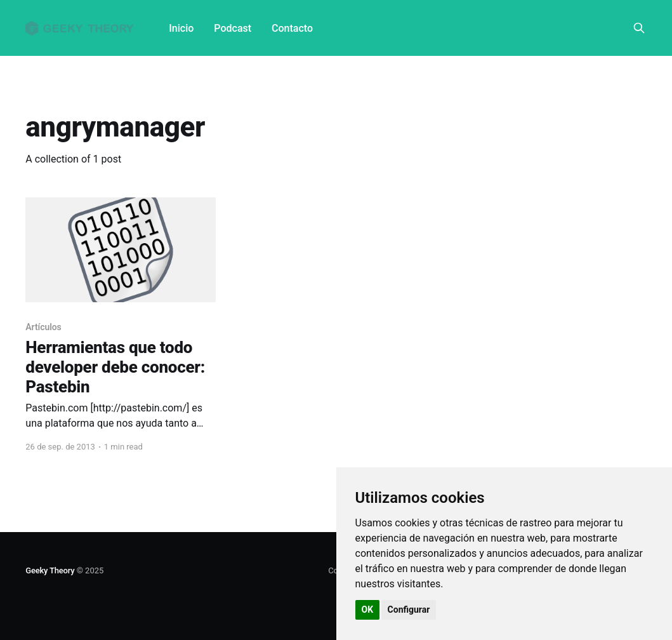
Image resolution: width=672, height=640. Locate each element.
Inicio (181, 28)
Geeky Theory (50, 570)
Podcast (233, 28)
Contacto (292, 28)
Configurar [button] (409, 610)
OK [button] (368, 610)
